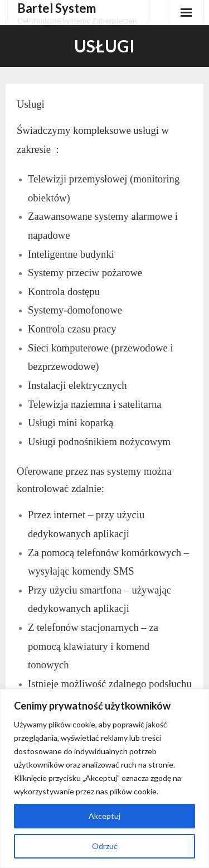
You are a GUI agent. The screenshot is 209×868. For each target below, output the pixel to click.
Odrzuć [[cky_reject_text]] (105, 846)
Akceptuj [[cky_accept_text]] (104, 816)
